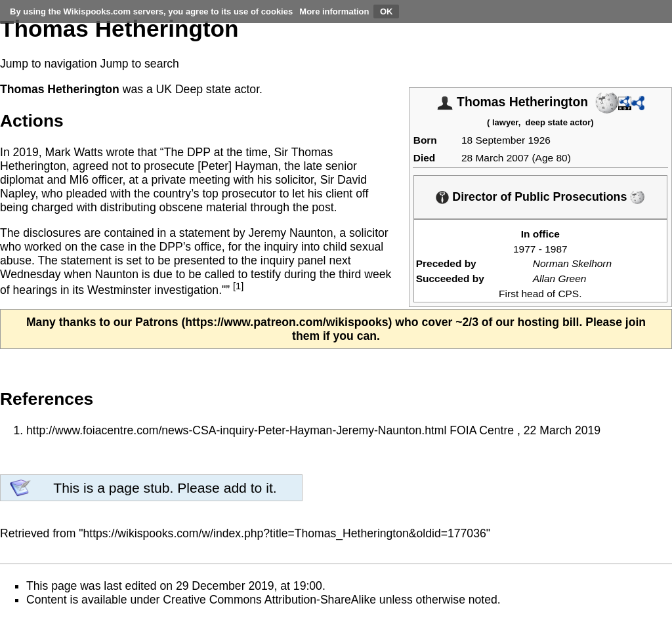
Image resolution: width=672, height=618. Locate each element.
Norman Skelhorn (572, 263)
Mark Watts (73, 152)
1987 (556, 249)
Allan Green (560, 278)
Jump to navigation (49, 64)
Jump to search (140, 64)
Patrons (157, 322)
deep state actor (558, 122)
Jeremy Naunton (290, 233)
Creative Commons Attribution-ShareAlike (269, 600)
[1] (238, 286)
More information (334, 11)
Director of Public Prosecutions (539, 197)
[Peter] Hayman (238, 166)
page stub (139, 488)
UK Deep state (194, 89)
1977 (524, 249)
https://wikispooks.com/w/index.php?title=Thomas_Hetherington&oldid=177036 (285, 533)
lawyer (505, 122)
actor (247, 89)
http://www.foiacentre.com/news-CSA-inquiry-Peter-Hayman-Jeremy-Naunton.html (236, 430)
